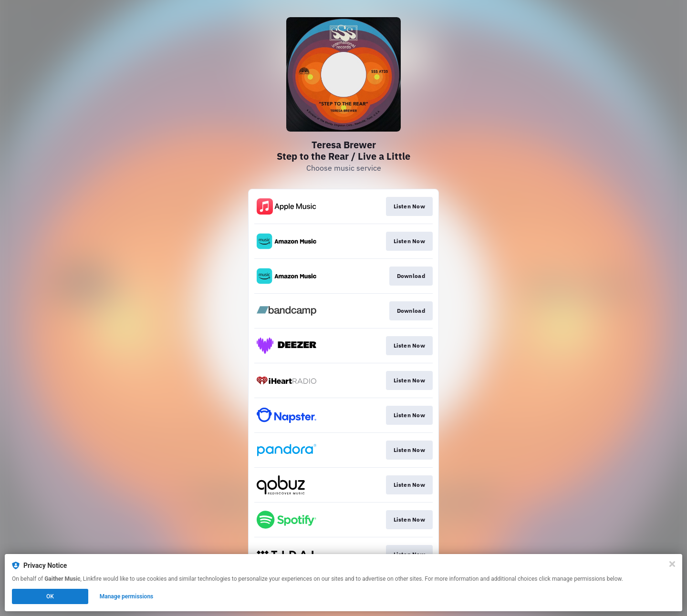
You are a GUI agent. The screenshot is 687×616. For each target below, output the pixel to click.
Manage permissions (127, 596)
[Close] (672, 564)
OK (50, 596)
